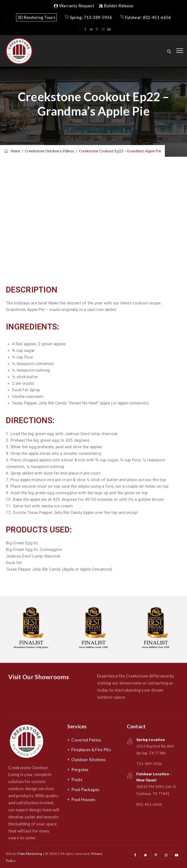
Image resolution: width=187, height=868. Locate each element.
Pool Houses (83, 799)
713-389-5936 (149, 764)
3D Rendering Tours (36, 17)
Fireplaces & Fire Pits (91, 750)
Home (12, 151)
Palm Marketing (30, 854)
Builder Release (116, 6)
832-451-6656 (149, 804)
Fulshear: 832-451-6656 (145, 17)
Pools (77, 780)
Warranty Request (74, 6)
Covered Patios (86, 740)
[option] (31, 629)
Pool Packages (85, 790)
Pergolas (80, 770)
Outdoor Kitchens (89, 760)
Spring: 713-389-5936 (88, 17)
